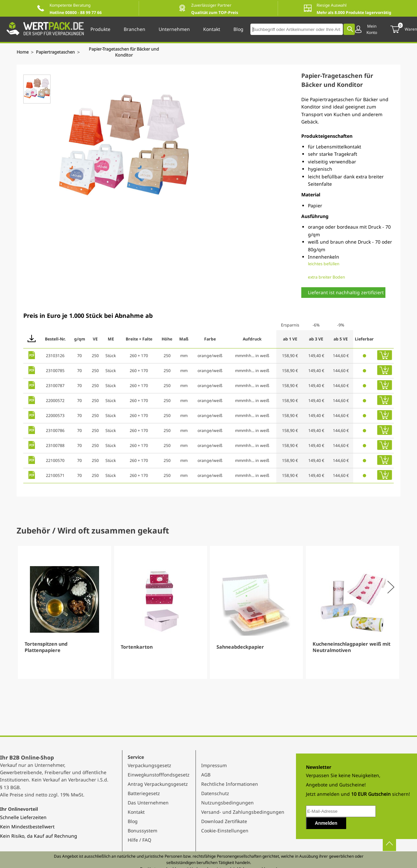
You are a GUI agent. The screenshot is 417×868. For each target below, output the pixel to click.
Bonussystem (142, 831)
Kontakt (136, 812)
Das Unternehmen (148, 803)
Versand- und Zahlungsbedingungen (243, 812)
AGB (206, 775)
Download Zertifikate (224, 821)
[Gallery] (208, 612)
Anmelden (326, 823)
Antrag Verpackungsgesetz (158, 784)
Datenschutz (215, 793)
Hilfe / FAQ (139, 840)
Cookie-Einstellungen (225, 831)
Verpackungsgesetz (149, 765)
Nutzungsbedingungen (227, 803)
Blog (133, 821)
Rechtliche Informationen (230, 784)
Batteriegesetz (144, 793)
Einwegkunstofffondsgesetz (159, 775)
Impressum (214, 765)
